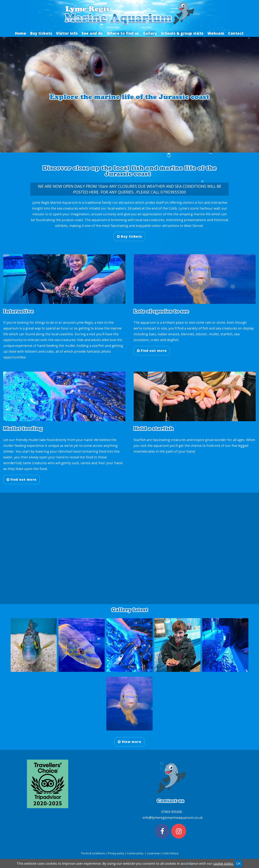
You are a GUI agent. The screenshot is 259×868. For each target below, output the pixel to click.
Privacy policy (116, 853)
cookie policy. (223, 863)
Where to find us (123, 33)
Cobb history (170, 853)
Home (21, 33)
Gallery (150, 33)
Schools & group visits (182, 33)
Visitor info (67, 33)
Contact (236, 33)
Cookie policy (135, 853)
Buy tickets (41, 33)
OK (238, 863)
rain (208, 322)
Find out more (152, 351)
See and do (92, 33)
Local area (154, 853)
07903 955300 (172, 812)
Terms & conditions (93, 853)
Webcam (216, 33)
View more (130, 742)
